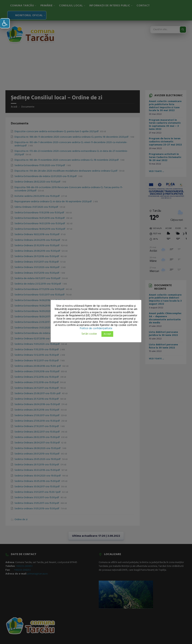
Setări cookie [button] (89, 334)
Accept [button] (107, 334)
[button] (5, 23)
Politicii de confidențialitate (96, 328)
